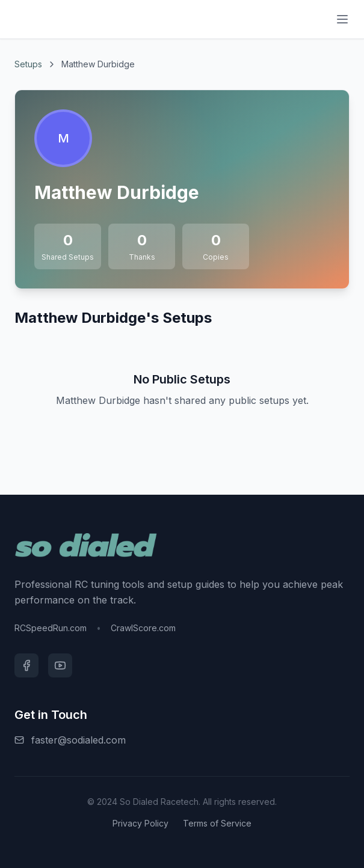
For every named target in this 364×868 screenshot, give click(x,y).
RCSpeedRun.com (51, 628)
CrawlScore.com (143, 628)
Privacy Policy (140, 823)
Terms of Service (217, 823)
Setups (28, 64)
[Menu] (342, 19)
